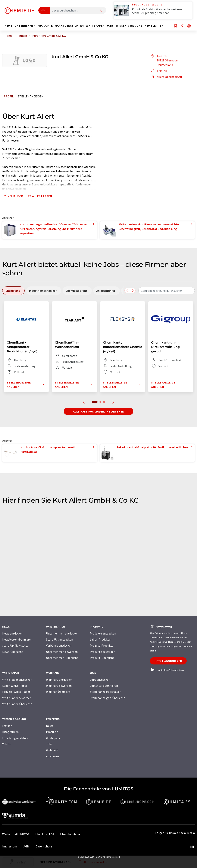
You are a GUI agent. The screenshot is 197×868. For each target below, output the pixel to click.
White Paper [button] (95, 26)
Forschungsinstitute (15, 738)
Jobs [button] (110, 26)
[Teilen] (182, 26)
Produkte (52, 732)
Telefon (158, 71)
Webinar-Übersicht (58, 692)
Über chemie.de (70, 834)
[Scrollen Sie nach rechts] (133, 291)
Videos (6, 744)
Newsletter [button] (154, 26)
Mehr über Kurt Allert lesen (27, 196)
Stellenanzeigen (31, 96)
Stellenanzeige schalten (106, 692)
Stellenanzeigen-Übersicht (107, 698)
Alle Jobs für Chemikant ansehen (99, 411)
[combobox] (167, 291)
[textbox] (167, 291)
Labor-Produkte (100, 639)
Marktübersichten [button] (69, 26)
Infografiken (10, 732)
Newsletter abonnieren (17, 639)
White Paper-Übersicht (17, 704)
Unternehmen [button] (25, 26)
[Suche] (102, 11)
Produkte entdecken (103, 633)
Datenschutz (44, 846)
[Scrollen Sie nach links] (127, 291)
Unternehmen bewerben (62, 652)
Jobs (49, 744)
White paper (54, 738)
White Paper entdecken (17, 680)
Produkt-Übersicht (102, 658)
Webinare (52, 750)
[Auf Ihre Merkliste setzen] (176, 26)
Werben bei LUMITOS (16, 834)
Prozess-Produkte (102, 645)
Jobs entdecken (100, 680)
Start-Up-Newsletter (16, 645)
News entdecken (13, 633)
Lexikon (7, 726)
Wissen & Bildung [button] (129, 26)
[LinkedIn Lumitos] (192, 846)
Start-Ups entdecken (59, 639)
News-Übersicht (13, 652)
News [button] (9, 26)
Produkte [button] (45, 26)
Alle (43, 10)
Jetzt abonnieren (168, 661)
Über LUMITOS (45, 834)
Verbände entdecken (59, 645)
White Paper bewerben (17, 698)
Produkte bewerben (103, 652)
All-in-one (53, 756)
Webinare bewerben (59, 686)
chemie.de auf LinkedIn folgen (167, 670)
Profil (9, 96)
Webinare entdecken (59, 680)
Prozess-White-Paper (16, 692)
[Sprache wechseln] (189, 26)
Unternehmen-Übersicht (62, 658)
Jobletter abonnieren (104, 686)
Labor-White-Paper (15, 686)
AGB (26, 846)
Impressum (10, 846)
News (50, 726)
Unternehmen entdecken (62, 633)
